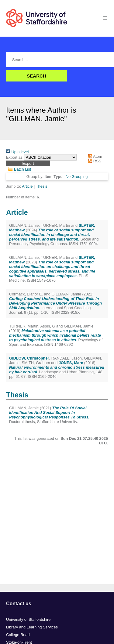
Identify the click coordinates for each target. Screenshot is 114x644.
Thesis (42, 186)
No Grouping (77, 177)
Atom (94, 156)
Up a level (17, 152)
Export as (14, 157)
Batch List (19, 169)
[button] (28, 163)
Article (27, 186)
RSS (94, 161)
